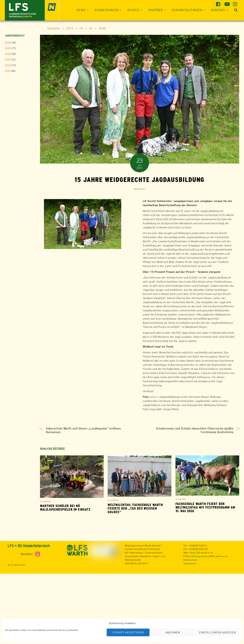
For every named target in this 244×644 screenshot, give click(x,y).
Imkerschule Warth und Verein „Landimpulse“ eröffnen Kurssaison (83, 430)
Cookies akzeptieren (128, 632)
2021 (8, 71)
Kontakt (221, 10)
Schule (136, 10)
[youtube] (227, 3)
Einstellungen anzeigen (217, 632)
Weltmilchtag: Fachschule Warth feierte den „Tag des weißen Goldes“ (135, 508)
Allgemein (140, 189)
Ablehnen (173, 632)
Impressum (190, 563)
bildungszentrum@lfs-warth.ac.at (209, 556)
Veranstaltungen (189, 10)
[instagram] (236, 3)
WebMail (27, 554)
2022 (8, 65)
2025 (8, 48)
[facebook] (219, 3)
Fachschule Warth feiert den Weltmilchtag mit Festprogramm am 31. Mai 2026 (205, 507)
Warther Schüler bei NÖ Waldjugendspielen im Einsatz (65, 508)
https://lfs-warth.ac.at (201, 553)
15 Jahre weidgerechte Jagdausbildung (140, 180)
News (84, 10)
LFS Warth (15, 565)
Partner (158, 10)
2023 (8, 60)
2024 (8, 54)
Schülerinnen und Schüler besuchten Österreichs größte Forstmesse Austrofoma (195, 430)
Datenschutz (190, 560)
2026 (8, 43)
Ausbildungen (109, 10)
